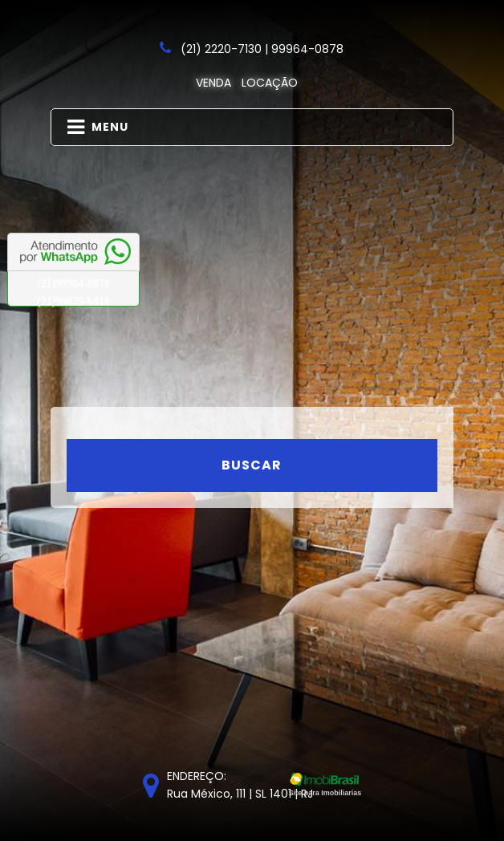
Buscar (252, 465)
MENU (98, 127)
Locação (270, 83)
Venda (213, 83)
